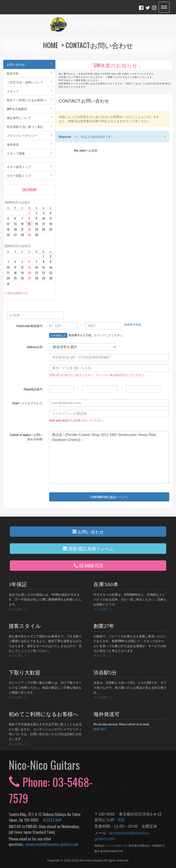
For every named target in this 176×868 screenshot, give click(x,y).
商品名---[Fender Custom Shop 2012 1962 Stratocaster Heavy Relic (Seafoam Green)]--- (109, 457)
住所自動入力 (58, 335)
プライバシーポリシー (29, 135)
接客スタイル (25, 626)
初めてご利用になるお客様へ (29, 100)
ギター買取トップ (29, 175)
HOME (51, 45)
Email (27, 403)
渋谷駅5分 (105, 673)
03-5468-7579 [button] (88, 566)
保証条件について (29, 118)
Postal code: (30, 326)
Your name (86, 150)
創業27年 (104, 626)
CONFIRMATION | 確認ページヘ (109, 497)
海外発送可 (106, 714)
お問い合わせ (29, 64)
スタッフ (29, 91)
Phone (33, 389)
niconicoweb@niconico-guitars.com (51, 844)
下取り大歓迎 (24, 673)
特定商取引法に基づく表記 (29, 126)
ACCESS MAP (52, 820)
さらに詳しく (18, 609)
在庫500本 (106, 584)
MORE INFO (100, 729)
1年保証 (18, 584)
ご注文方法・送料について (29, 82)
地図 (120, 820)
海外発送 (29, 144)
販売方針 (29, 73)
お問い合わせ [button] (88, 532)
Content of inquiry (26, 437)
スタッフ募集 (29, 153)
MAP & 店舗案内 (29, 109)
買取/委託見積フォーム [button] (88, 548)
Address (35, 347)
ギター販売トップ (29, 167)
